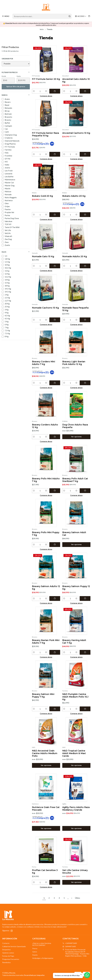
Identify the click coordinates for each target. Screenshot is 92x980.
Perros (35, 948)
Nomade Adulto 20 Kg (75, 256)
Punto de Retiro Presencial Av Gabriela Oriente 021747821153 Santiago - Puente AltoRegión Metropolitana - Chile (76, 953)
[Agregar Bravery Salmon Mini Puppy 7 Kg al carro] (55, 709)
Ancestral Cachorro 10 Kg (76, 133)
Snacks (35, 955)
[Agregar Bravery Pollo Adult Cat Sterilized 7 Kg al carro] (85, 491)
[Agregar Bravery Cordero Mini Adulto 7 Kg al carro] (55, 383)
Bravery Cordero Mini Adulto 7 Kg (43, 363)
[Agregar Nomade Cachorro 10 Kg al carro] (55, 320)
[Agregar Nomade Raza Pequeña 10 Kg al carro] (85, 320)
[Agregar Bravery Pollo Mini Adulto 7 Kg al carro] (55, 491)
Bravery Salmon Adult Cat (74, 534)
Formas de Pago (8, 956)
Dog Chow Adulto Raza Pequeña (75, 426)
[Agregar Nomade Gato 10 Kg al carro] (55, 266)
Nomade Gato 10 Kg (43, 256)
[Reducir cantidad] (34, 91)
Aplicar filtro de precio (16, 87)
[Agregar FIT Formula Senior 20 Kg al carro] (55, 91)
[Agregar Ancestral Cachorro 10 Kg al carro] (85, 154)
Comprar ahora (46, 96)
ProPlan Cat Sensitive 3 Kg (45, 872)
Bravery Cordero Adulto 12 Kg (45, 426)
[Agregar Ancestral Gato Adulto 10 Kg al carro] (85, 91)
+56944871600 (70, 943)
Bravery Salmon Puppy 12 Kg (76, 588)
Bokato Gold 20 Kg (42, 196)
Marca (16, 95)
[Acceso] (81, 16)
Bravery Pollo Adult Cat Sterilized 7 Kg (75, 480)
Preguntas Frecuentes (11, 959)
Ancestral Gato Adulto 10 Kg (76, 80)
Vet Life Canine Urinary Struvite (75, 872)
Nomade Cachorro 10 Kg (45, 308)
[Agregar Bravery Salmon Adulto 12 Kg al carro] (55, 598)
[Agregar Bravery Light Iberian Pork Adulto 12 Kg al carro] (85, 383)
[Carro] (89, 16)
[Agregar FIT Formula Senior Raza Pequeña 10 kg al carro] (55, 154)
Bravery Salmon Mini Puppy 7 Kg (43, 695)
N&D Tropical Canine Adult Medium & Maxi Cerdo (74, 753)
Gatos (35, 952)
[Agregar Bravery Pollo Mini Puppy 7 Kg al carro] (55, 545)
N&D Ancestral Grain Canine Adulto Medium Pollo (45, 753)
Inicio (42, 29)
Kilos (16, 252)
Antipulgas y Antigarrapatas (43, 958)
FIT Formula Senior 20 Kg (46, 79)
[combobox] (42, 16)
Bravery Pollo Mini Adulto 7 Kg (46, 480)
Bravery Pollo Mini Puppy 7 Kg (46, 534)
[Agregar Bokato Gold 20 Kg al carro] (55, 215)
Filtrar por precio (16, 72)
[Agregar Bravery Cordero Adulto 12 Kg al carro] (55, 437)
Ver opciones (76, 437)
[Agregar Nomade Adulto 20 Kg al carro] (85, 266)
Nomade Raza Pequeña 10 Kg (75, 309)
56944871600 (69, 946)
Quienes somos (8, 953)
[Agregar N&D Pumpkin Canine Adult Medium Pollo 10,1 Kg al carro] (85, 709)
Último (78, 898)
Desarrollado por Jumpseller (34, 975)
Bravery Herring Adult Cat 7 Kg (74, 642)
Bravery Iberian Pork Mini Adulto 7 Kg (46, 642)
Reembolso (6, 962)
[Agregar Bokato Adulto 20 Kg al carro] (85, 215)
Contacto (6, 943)
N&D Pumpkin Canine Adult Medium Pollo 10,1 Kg (75, 697)
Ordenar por (7, 59)
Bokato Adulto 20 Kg (74, 196)
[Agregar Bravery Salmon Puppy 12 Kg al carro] (85, 598)
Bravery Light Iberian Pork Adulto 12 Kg (74, 363)
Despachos (6, 950)
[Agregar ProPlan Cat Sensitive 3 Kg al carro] (55, 882)
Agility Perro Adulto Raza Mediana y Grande (76, 809)
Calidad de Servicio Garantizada (14, 946)
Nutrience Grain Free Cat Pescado (46, 809)
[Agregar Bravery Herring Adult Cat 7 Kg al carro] (85, 652)
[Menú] (6, 16)
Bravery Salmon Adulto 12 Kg (46, 588)
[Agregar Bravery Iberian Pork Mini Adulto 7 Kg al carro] (55, 652)
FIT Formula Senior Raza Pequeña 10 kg (45, 134)
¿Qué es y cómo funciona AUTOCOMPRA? (42, 944)
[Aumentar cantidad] (46, 91)
